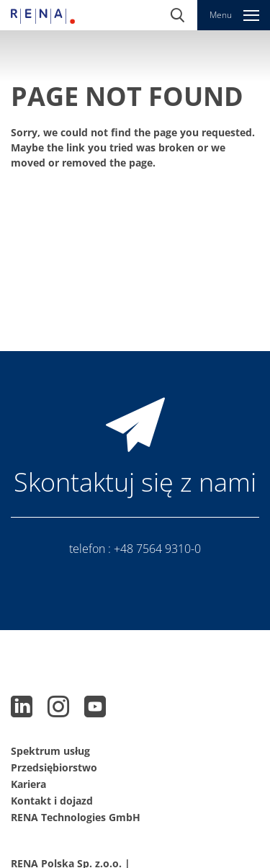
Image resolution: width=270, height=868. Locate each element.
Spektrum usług (50, 751)
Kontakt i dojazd (52, 801)
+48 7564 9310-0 (157, 549)
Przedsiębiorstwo (54, 767)
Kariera (28, 784)
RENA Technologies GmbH (76, 817)
